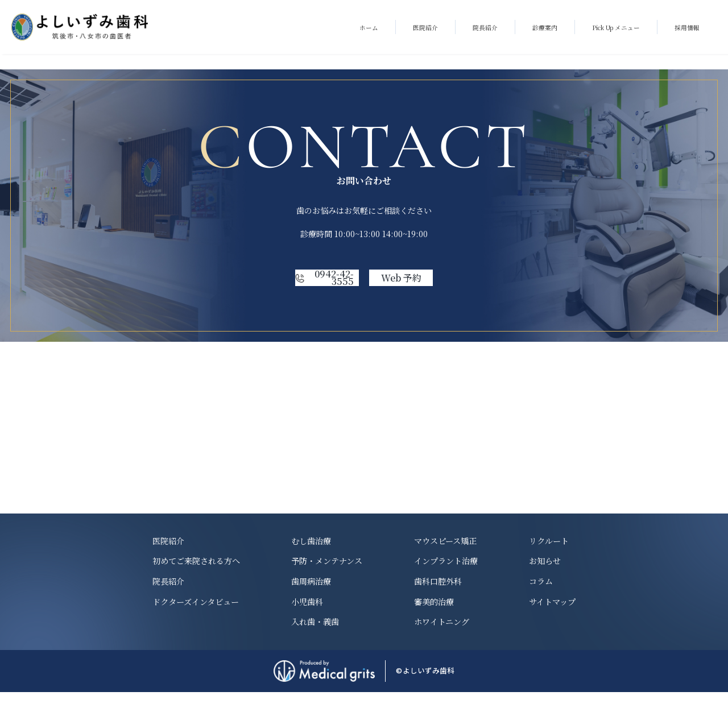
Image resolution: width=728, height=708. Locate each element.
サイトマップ (552, 617)
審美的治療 (434, 617)
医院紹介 (425, 28)
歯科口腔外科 (438, 597)
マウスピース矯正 (445, 556)
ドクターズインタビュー (196, 617)
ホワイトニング (442, 637)
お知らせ (545, 577)
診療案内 (545, 28)
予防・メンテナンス (327, 577)
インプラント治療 (446, 577)
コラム (541, 597)
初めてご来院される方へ (196, 577)
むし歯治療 (311, 556)
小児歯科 (307, 617)
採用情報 (687, 28)
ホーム (369, 28)
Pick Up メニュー (616, 28)
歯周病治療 (311, 597)
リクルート (549, 556)
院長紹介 (485, 28)
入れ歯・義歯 (315, 637)
